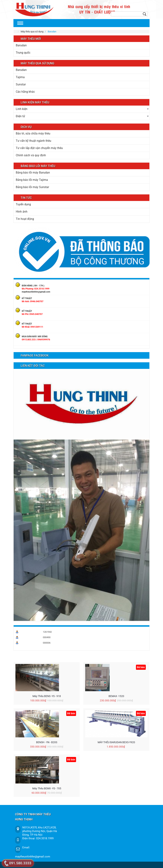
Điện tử (20, 116)
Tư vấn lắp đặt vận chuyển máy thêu (39, 148)
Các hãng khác (25, 92)
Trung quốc (23, 53)
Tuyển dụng (23, 204)
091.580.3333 (20, 863)
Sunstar (21, 84)
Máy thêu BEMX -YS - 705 (47, 788)
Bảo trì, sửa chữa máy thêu (33, 133)
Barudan (21, 45)
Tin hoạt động (25, 219)
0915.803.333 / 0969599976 (36, 340)
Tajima (20, 77)
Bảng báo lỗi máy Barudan (33, 173)
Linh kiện (22, 109)
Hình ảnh (22, 212)
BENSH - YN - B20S (47, 742)
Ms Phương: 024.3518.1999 (36, 289)
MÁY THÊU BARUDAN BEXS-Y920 (116, 742)
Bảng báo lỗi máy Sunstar (32, 187)
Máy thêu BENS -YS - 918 (47, 696)
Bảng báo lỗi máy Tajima (32, 180)
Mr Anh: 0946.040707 (33, 301)
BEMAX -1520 (116, 696)
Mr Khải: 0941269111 (32, 327)
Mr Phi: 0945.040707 (32, 314)
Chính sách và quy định (31, 155)
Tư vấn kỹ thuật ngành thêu (33, 141)
